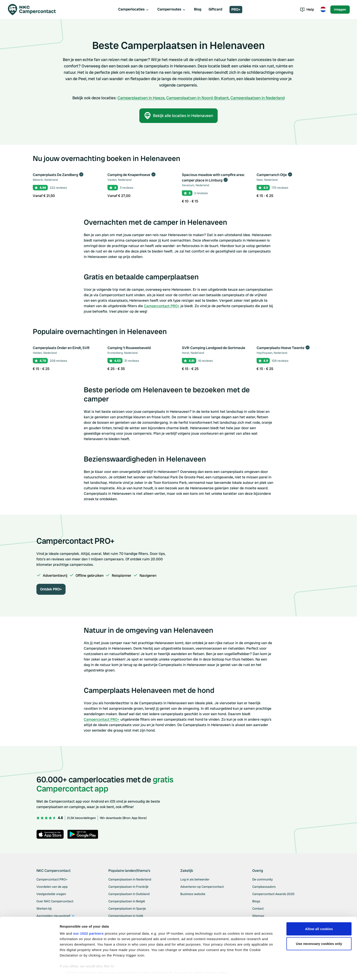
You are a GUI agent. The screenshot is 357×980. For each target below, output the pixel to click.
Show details (70, 971)
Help (307, 9)
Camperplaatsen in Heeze (141, 98)
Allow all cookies (319, 916)
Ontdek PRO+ (51, 589)
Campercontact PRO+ (162, 306)
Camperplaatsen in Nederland (258, 98)
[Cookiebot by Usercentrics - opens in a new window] (29, 971)
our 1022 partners (88, 921)
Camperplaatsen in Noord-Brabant (198, 98)
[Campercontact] (35, 10)
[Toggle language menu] (323, 10)
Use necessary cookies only (319, 931)
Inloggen (340, 9)
